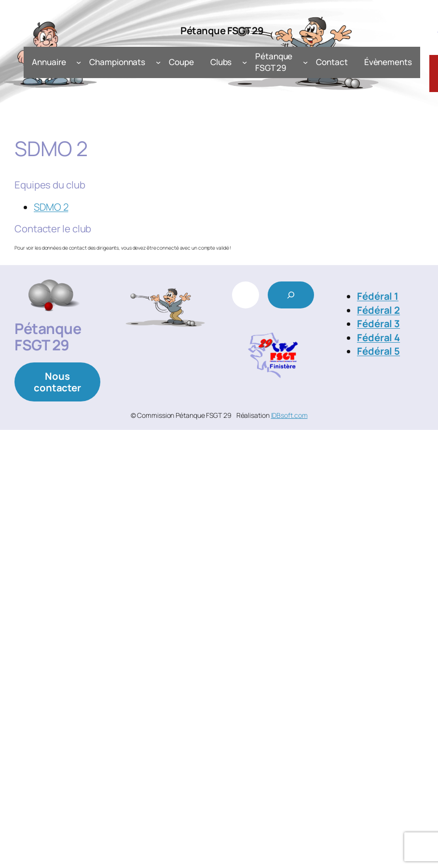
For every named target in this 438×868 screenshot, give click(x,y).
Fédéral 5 (378, 351)
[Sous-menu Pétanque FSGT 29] (305, 62)
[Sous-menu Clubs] (245, 62)
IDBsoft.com (289, 415)
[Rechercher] (291, 295)
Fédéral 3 (378, 323)
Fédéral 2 (378, 310)
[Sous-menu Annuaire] (79, 62)
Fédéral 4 (378, 337)
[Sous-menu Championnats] (158, 62)
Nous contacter (57, 382)
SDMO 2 (51, 207)
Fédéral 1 (378, 296)
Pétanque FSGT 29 (222, 30)
